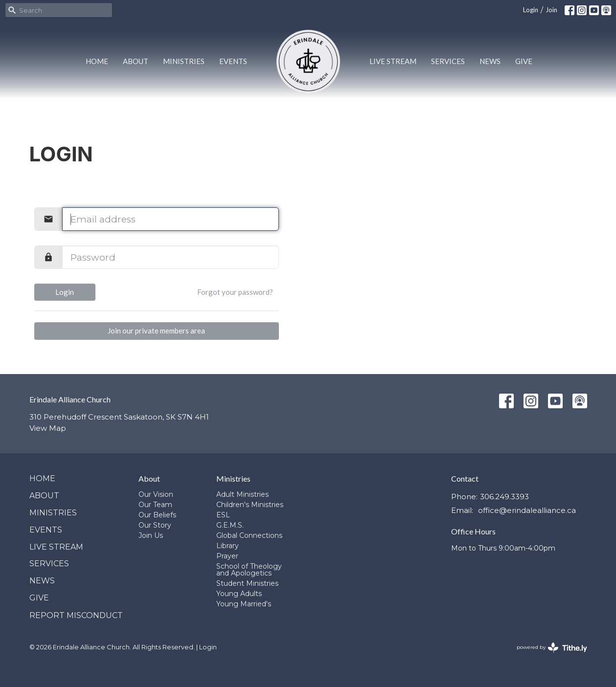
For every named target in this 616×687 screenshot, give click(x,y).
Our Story (155, 525)
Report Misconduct (76, 615)
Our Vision (156, 494)
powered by (552, 648)
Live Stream (393, 61)
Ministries (184, 61)
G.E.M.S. (230, 525)
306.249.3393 (504, 497)
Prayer (227, 556)
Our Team (155, 505)
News (490, 61)
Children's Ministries (250, 505)
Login (531, 10)
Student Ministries (247, 583)
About (136, 61)
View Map (48, 428)
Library (228, 546)
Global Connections (249, 535)
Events (233, 61)
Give (524, 61)
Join (551, 10)
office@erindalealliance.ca (527, 510)
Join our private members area (156, 331)
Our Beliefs (157, 515)
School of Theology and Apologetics (249, 570)
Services (448, 61)
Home (97, 61)
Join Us (151, 535)
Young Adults (239, 594)
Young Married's (244, 604)
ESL (223, 515)
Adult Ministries (242, 494)
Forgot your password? (235, 292)
